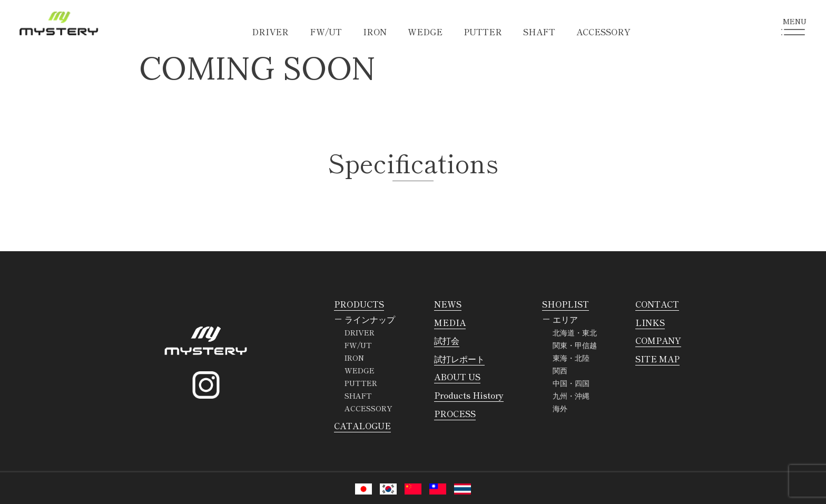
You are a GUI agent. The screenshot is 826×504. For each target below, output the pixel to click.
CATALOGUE (362, 426)
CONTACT (657, 304)
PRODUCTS (359, 304)
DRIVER (270, 32)
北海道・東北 (575, 332)
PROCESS (455, 413)
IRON (375, 32)
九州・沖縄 (571, 396)
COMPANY (658, 340)
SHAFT (539, 32)
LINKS (650, 322)
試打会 (447, 340)
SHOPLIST (566, 304)
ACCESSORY (603, 32)
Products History (469, 395)
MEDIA (450, 322)
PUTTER (483, 32)
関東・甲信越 (575, 345)
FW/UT (326, 32)
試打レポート (459, 359)
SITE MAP (657, 359)
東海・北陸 (571, 358)
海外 (560, 408)
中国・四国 (571, 383)
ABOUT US (457, 377)
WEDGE (425, 32)
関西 (560, 370)
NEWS (448, 304)
